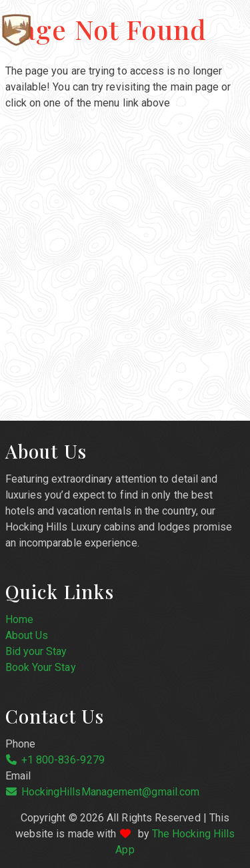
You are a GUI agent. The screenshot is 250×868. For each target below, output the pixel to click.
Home (19, 619)
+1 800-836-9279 (63, 760)
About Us (27, 635)
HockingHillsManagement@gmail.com (111, 792)
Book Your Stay (41, 667)
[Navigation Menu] (239, 25)
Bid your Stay (36, 651)
